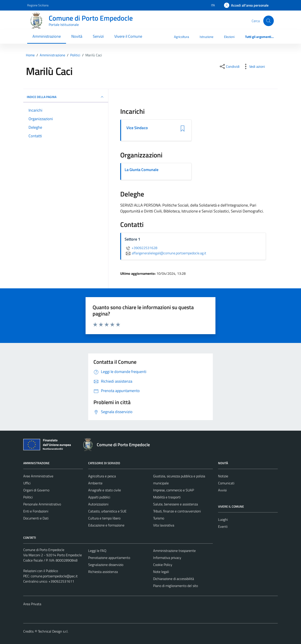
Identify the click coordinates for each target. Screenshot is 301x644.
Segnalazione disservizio (106, 565)
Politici (28, 497)
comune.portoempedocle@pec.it (54, 576)
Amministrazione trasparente (174, 551)
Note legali (161, 572)
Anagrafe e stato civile (105, 490)
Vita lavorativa (164, 525)
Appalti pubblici (99, 497)
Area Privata (32, 604)
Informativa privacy (167, 558)
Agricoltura (182, 37)
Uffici (27, 483)
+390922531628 (141, 248)
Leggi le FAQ (97, 551)
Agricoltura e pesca (102, 476)
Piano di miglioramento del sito (176, 586)
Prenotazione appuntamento (109, 558)
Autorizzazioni (98, 504)
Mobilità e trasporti (167, 497)
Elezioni (229, 37)
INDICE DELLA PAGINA (66, 97)
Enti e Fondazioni (36, 511)
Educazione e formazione (106, 525)
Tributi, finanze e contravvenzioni (177, 511)
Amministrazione (47, 36)
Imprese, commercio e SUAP (174, 490)
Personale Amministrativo (42, 504)
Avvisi (222, 490)
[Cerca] (269, 21)
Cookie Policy (163, 565)
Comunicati (226, 483)
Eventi (223, 526)
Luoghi (223, 519)
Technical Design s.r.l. (53, 631)
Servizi (98, 36)
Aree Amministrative (38, 476)
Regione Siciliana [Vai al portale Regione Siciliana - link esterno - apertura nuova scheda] (38, 5)
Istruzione (207, 37)
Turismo (159, 518)
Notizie (223, 476)
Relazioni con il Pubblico (41, 571)
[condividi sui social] (229, 66)
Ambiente (95, 483)
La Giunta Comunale (142, 170)
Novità (77, 36)
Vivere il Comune (128, 36)
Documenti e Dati (36, 518)
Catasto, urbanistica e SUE (107, 511)
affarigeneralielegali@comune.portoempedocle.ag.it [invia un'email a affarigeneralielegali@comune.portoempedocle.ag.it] (165, 253)
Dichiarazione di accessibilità (174, 579)
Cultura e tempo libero (104, 518)
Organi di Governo (36, 490)
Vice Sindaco (137, 128)
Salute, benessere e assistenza (176, 504)
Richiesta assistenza (103, 572)
